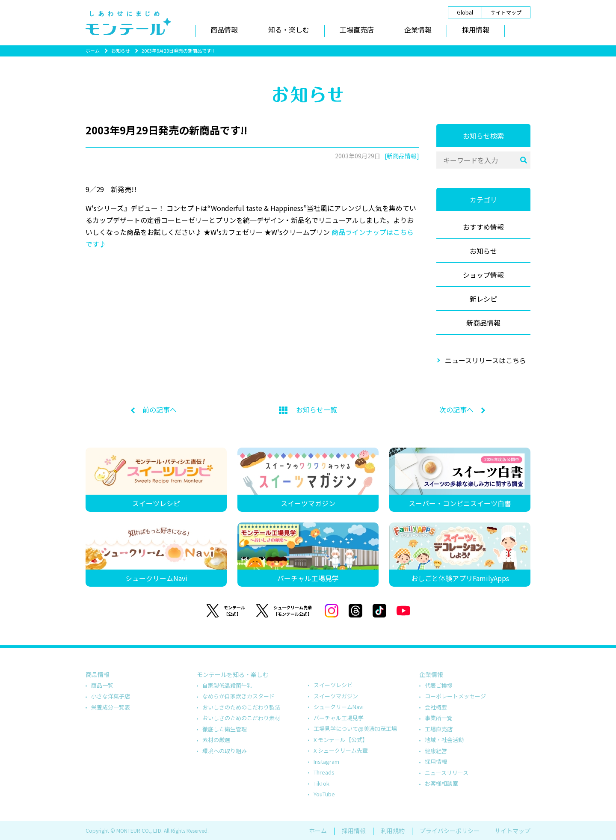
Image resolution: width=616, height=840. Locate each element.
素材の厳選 (216, 740)
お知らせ (121, 50)
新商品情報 (483, 323)
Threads (324, 772)
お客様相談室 (441, 783)
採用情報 (476, 30)
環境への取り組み (225, 751)
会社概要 (436, 707)
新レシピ (483, 299)
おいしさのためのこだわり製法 (241, 707)
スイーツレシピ (333, 685)
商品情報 (224, 30)
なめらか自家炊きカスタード (238, 696)
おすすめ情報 (483, 227)
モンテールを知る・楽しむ (233, 674)
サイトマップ (506, 12)
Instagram (326, 761)
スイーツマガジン (336, 696)
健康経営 (436, 751)
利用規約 (393, 831)
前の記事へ (160, 410)
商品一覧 (102, 685)
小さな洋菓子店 (111, 696)
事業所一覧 (439, 718)
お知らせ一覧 (308, 410)
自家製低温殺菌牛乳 (227, 685)
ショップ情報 (483, 275)
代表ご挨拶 (439, 685)
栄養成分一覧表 (111, 707)
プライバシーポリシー (450, 831)
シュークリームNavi (339, 707)
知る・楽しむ (289, 30)
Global (465, 12)
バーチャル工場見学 (339, 718)
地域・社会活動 (444, 740)
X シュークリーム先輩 (341, 750)
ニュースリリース (447, 773)
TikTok (321, 783)
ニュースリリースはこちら (486, 360)
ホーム (93, 50)
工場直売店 (357, 30)
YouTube (324, 794)
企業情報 (418, 30)
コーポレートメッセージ (455, 696)
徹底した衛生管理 (225, 729)
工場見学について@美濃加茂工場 (355, 729)
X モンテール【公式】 (341, 740)
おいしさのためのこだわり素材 (241, 718)
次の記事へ (456, 410)
